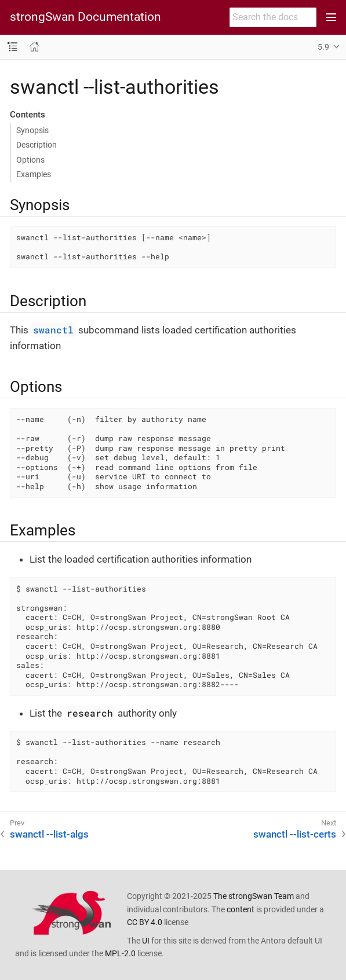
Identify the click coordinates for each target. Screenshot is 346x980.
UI (146, 941)
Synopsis (32, 130)
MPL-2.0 (120, 953)
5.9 (323, 47)
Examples (34, 174)
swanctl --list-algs (49, 834)
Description (37, 145)
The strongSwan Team (254, 896)
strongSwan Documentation (85, 17)
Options (30, 160)
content (241, 909)
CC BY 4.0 (145, 922)
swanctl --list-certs (295, 834)
